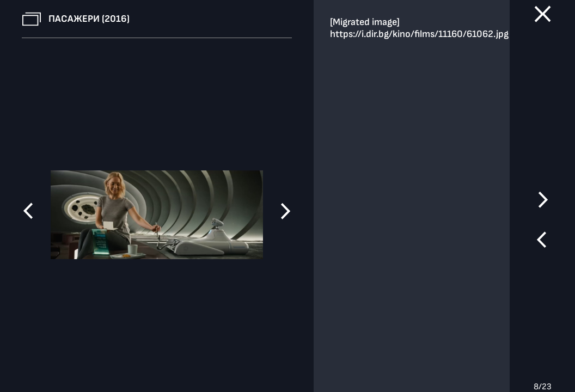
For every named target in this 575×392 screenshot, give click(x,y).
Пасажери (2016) (89, 19)
